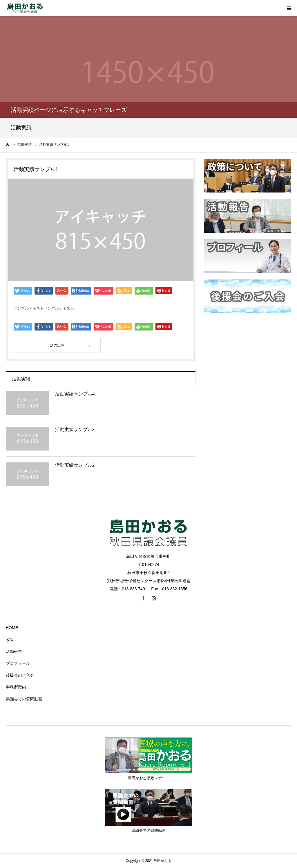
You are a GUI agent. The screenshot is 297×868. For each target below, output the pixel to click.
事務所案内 (16, 687)
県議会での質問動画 (24, 699)
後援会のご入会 (20, 675)
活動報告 (14, 651)
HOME (12, 628)
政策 (10, 640)
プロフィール (18, 663)
